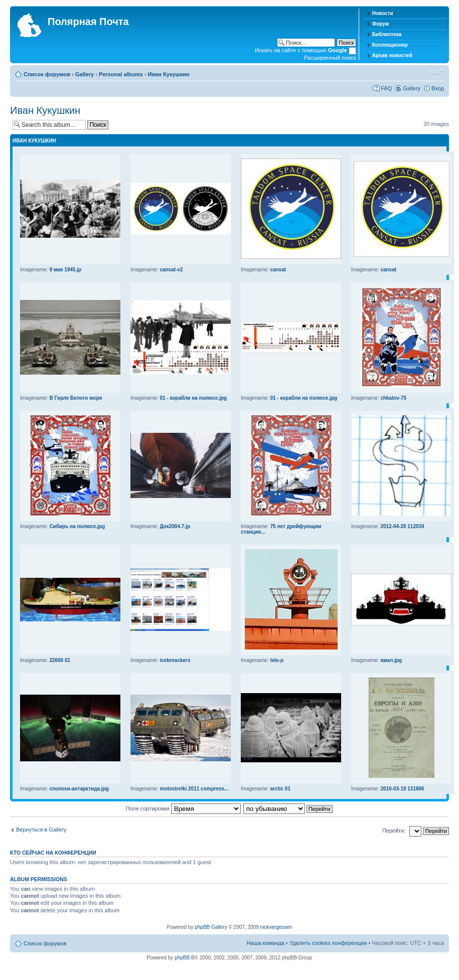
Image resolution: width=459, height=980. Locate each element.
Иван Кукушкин (169, 74)
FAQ (386, 88)
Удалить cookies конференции (328, 943)
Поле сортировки (183, 808)
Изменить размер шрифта (437, 72)
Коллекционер (390, 45)
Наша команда (265, 943)
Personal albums (121, 74)
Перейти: (394, 831)
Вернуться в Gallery (41, 830)
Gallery (85, 74)
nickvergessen (276, 927)
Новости (383, 13)
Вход (438, 88)
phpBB (182, 958)
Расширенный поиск (330, 58)
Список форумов (47, 74)
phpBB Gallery (211, 927)
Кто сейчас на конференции (53, 853)
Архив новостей (392, 55)
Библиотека (387, 34)
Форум (380, 24)
